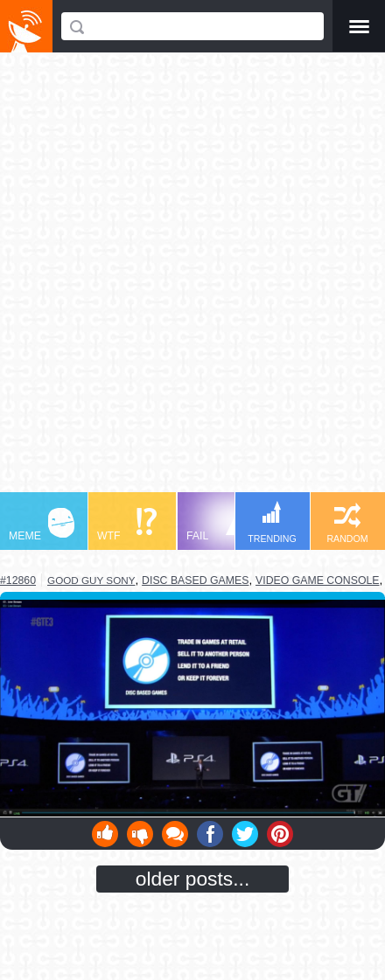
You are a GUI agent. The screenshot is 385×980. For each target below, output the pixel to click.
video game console (317, 580)
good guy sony (91, 580)
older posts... (193, 879)
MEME (42, 525)
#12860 (18, 580)
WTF (127, 525)
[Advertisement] (192, 281)
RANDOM (347, 523)
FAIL (219, 525)
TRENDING (272, 522)
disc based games (195, 580)
